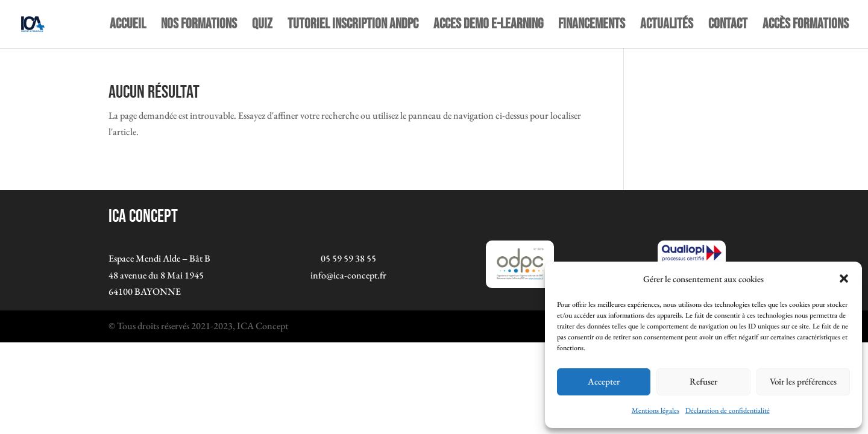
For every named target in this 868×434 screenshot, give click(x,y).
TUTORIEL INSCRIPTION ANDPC (353, 26)
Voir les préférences (803, 381)
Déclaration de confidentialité (728, 410)
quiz (262, 26)
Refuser (703, 381)
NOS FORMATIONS (199, 26)
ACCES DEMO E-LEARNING (488, 26)
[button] (844, 278)
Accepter (604, 381)
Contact (728, 26)
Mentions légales (656, 410)
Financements (592, 26)
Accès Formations (806, 26)
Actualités (667, 26)
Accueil (128, 26)
